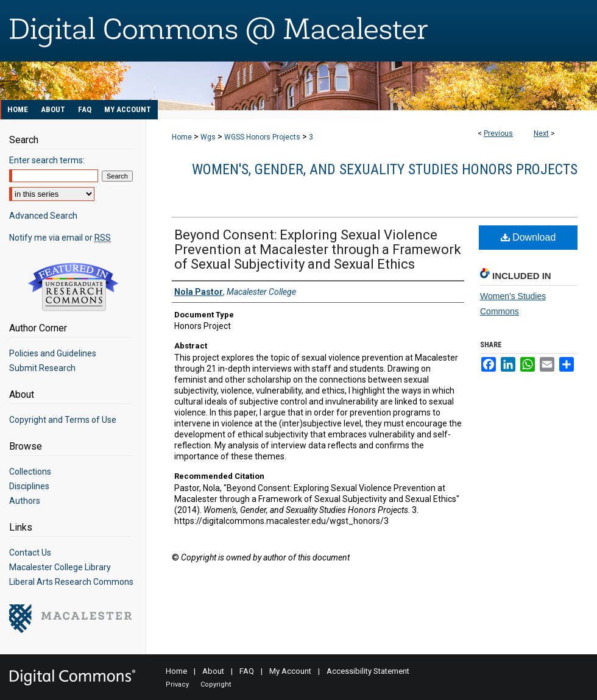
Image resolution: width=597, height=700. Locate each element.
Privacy (177, 684)
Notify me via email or (60, 238)
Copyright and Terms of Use (63, 420)
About (213, 671)
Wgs (208, 137)
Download (528, 237)
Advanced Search (43, 216)
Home (182, 137)
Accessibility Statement (368, 671)
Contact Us (30, 553)
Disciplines (29, 486)
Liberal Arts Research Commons (71, 582)
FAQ (247, 671)
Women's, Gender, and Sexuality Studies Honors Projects (385, 169)
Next (541, 133)
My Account (290, 671)
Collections (30, 472)
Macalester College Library (60, 567)
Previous (498, 133)
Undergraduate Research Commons (73, 287)
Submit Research (42, 368)
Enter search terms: (47, 160)
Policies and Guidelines (53, 353)
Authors (25, 501)
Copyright (216, 684)
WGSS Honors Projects (262, 137)
